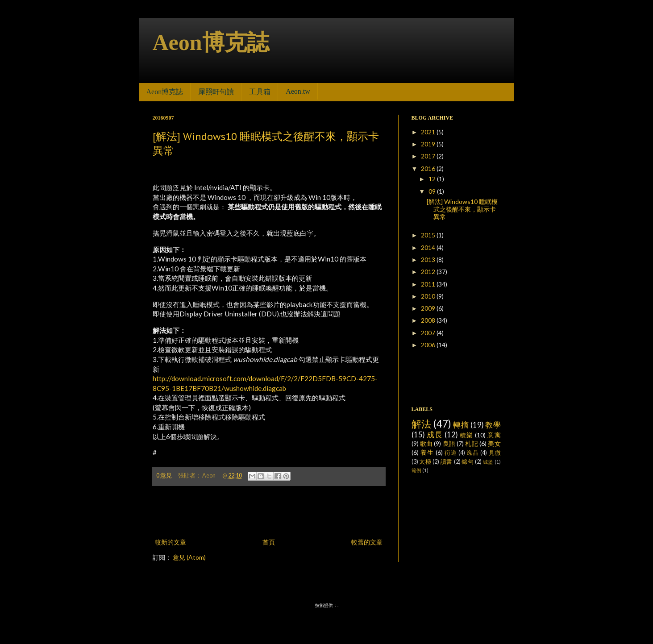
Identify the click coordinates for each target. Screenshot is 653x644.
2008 (429, 320)
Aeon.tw (298, 91)
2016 (429, 168)
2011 (429, 284)
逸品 (473, 453)
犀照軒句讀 (216, 92)
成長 (435, 434)
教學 (493, 425)
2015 (429, 235)
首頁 (269, 542)
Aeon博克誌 (211, 42)
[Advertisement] (269, 512)
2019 (429, 144)
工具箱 (260, 92)
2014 (429, 247)
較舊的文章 (367, 542)
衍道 (451, 453)
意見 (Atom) (189, 557)
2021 (429, 132)
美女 (494, 443)
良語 (449, 443)
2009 (429, 308)
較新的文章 (171, 542)
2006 (429, 345)
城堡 (488, 462)
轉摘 (461, 425)
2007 (429, 333)
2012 (429, 272)
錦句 (468, 462)
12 (433, 179)
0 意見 (164, 476)
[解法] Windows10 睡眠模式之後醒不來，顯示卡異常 (462, 209)
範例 (416, 470)
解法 (422, 424)
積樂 (466, 435)
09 (433, 191)
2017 (429, 156)
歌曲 (426, 443)
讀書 (447, 462)
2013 (429, 260)
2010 (429, 296)
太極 (425, 462)
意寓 (494, 435)
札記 (471, 443)
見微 (495, 453)
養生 (427, 452)
